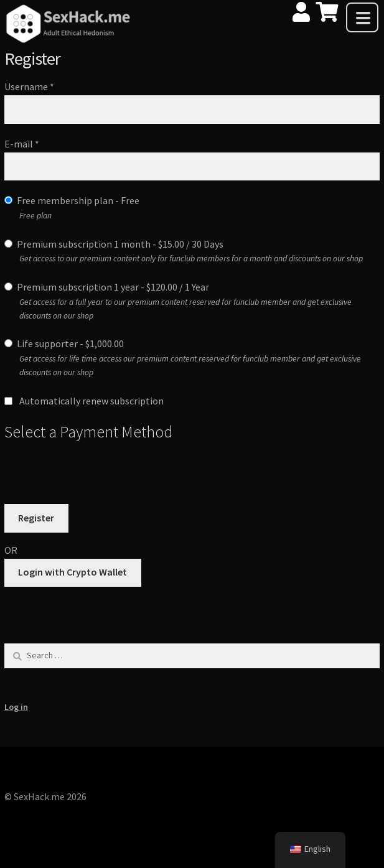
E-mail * (22, 144)
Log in (16, 707)
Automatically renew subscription (84, 401)
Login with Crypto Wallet (73, 572)
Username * (29, 86)
